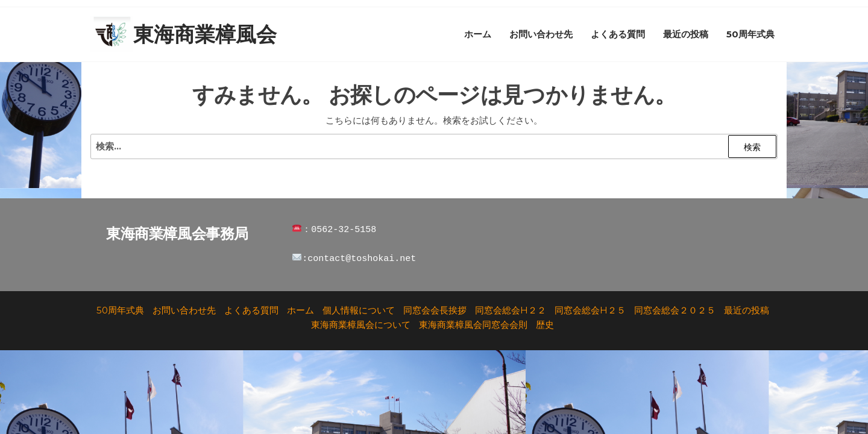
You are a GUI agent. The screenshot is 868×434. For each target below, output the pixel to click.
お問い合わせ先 (541, 34)
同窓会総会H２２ (511, 310)
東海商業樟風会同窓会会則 (473, 325)
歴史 (545, 325)
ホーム (478, 34)
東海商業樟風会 (205, 34)
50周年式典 (750, 34)
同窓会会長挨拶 (435, 310)
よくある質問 (618, 34)
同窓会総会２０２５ (675, 310)
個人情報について (359, 310)
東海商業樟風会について (361, 325)
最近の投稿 (686, 34)
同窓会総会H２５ (590, 310)
